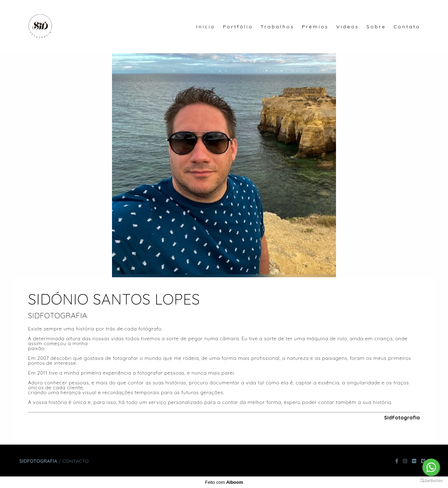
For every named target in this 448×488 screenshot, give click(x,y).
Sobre (376, 27)
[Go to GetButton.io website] (431, 481)
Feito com (224, 482)
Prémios (315, 27)
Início (205, 27)
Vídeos (348, 27)
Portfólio (238, 27)
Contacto (75, 461)
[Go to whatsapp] (431, 467)
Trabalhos (277, 27)
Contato (407, 27)
